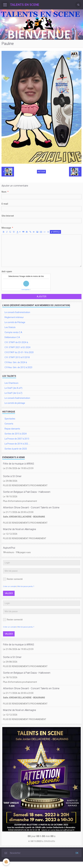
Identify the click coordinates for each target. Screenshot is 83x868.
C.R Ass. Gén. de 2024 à (16, 362)
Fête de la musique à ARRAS (19, 464)
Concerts (9, 424)
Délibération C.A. (12, 337)
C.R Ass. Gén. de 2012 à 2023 (18, 367)
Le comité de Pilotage (15, 322)
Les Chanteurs (11, 383)
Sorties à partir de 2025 (16, 449)
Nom (4, 192)
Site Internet (8, 216)
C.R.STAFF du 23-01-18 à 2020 (19, 352)
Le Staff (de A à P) (13, 388)
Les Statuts (10, 327)
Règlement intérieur (14, 317)
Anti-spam (7, 271)
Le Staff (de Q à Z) (13, 393)
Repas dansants (12, 429)
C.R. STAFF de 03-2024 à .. (17, 342)
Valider (9, 593)
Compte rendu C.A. (14, 332)
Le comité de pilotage (15, 403)
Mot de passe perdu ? (26, 586)
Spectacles (10, 419)
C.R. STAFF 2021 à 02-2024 (17, 347)
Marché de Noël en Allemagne (20, 529)
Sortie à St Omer (12, 476)
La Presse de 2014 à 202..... (17, 444)
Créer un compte (10, 586)
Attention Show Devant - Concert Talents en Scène (31, 507)
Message (6, 228)
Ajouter (42, 297)
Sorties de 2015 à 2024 (16, 434)
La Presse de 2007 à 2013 (17, 439)
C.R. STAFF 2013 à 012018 (17, 357)
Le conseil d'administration (17, 312)
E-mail (5, 204)
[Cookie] (6, 862)
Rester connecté (13, 579)
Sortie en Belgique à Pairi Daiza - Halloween (27, 492)
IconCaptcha (25, 290)
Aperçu (55, 232)
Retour (41, 172)
